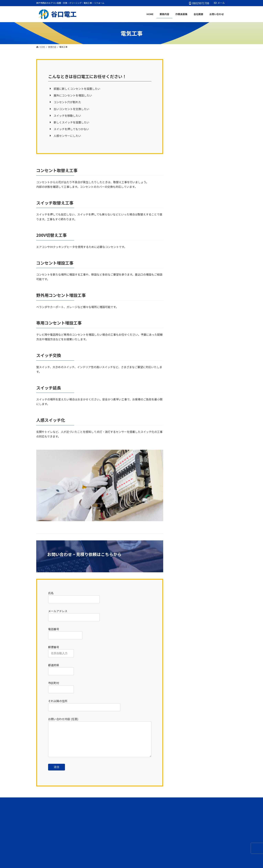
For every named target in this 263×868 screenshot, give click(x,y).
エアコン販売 (184, 76)
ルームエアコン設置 (187, 82)
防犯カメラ (182, 124)
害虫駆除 (181, 103)
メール (219, 3)
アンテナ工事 (184, 117)
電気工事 (181, 110)
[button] (131, 818)
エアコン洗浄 (184, 69)
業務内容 (180, 61)
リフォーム (182, 97)
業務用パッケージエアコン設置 (193, 89)
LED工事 (181, 131)
